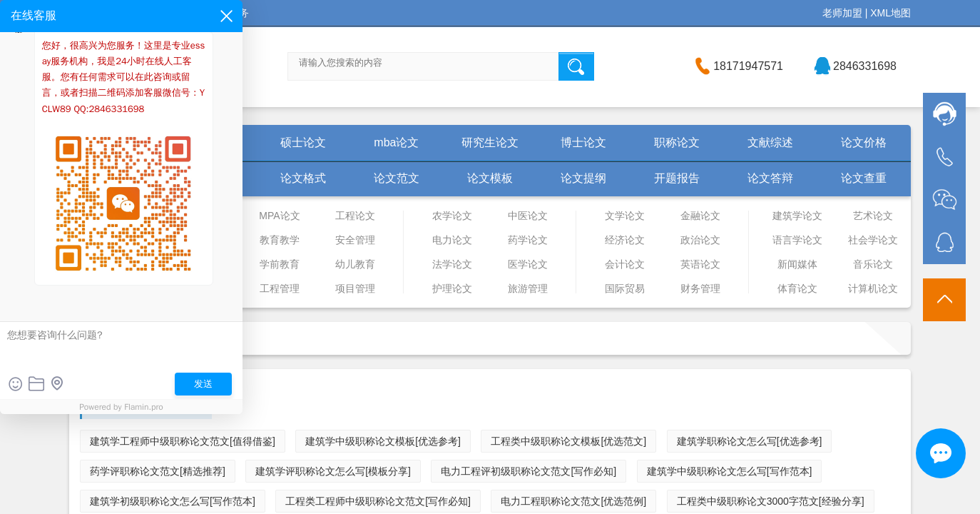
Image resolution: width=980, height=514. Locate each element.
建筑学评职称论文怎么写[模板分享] (333, 471)
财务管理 (700, 288)
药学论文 (528, 240)
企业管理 (183, 240)
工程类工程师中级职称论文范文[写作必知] (378, 501)
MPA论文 (279, 216)
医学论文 (528, 264)
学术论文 (116, 178)
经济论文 (625, 240)
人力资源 (107, 288)
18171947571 (748, 66)
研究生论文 (490, 142)
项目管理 (355, 288)
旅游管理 (528, 288)
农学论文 (452, 216)
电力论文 (452, 240)
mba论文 (396, 142)
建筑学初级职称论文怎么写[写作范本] (173, 501)
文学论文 (625, 216)
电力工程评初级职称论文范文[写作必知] (529, 471)
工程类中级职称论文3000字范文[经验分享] (771, 501)
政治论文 (700, 240)
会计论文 (625, 264)
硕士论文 (303, 142)
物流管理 (107, 240)
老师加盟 (842, 13)
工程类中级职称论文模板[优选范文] (568, 441)
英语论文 (700, 264)
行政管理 (107, 264)
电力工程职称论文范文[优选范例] (573, 501)
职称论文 (677, 142)
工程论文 (355, 216)
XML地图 (890, 13)
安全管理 (355, 240)
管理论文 (183, 216)
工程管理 (280, 288)
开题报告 (677, 178)
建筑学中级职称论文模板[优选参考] (383, 441)
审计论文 (107, 216)
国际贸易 (625, 288)
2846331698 (865, 66)
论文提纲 (583, 178)
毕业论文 (210, 142)
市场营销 (183, 288)
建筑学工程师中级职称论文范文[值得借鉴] (183, 441)
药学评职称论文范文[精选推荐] (158, 471)
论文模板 (490, 178)
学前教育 (280, 264)
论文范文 (397, 178)
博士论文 (583, 142)
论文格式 (303, 178)
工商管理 (183, 264)
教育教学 (280, 240)
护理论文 (452, 288)
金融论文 (700, 216)
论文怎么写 (210, 178)
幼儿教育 (355, 264)
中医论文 (528, 216)
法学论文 (452, 264)
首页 (116, 142)
